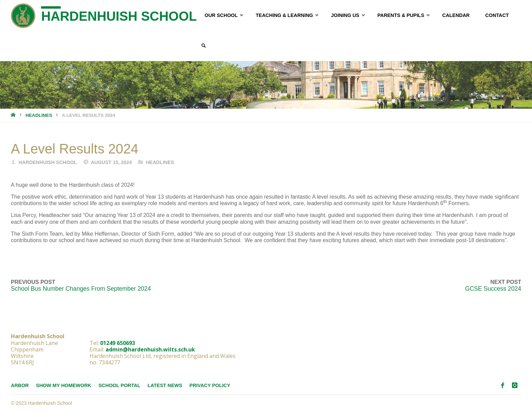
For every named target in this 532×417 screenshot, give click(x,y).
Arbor (20, 385)
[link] (203, 46)
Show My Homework (64, 385)
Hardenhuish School (119, 16)
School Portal (119, 385)
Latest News (165, 385)
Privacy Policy (210, 385)
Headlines (39, 115)
